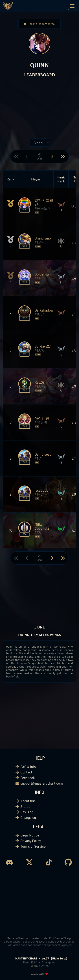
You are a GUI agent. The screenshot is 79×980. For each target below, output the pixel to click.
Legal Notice (30, 835)
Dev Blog (27, 812)
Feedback (28, 778)
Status (25, 806)
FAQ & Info (28, 767)
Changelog (28, 817)
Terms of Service (33, 846)
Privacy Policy (31, 841)
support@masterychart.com (42, 783)
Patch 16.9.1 (30, 962)
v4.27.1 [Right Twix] (54, 958)
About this (28, 801)
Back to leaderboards (39, 24)
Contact (26, 772)
